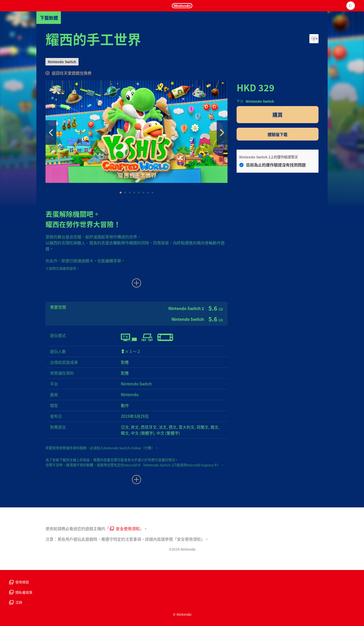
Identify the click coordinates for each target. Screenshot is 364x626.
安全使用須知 (125, 528)
